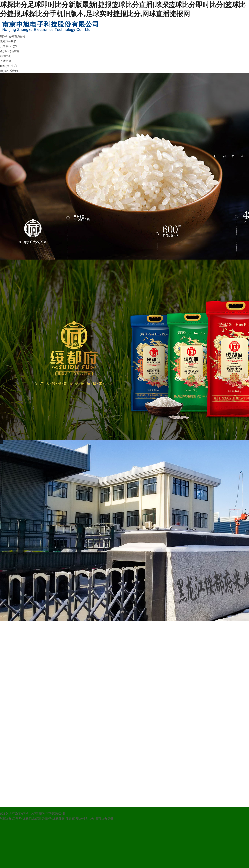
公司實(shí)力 (8, 46)
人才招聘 (6, 61)
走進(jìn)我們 (8, 41)
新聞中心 (6, 56)
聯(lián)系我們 (9, 71)
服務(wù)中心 (9, 66)
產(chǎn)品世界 (10, 51)
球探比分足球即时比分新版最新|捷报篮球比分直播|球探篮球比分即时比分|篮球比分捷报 (57, 818)
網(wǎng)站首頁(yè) (12, 36)
